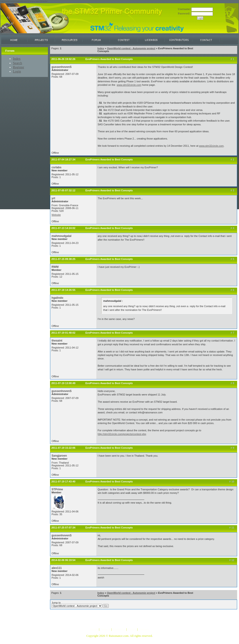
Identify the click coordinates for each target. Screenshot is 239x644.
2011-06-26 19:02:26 (63, 59)
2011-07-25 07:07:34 (63, 528)
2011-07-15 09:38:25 (63, 259)
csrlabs (57, 167)
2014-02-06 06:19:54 (63, 560)
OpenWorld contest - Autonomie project (131, 48)
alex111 (57, 568)
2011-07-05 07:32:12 (63, 190)
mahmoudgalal (62, 236)
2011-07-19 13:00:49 (63, 383)
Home (94, 629)
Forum (132, 629)
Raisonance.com (119, 636)
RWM (55, 267)
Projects (105, 629)
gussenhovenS (62, 67)
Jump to (80, 604)
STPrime (57, 489)
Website (56, 215)
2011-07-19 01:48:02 (63, 333)
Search (18, 63)
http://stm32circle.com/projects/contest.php (122, 434)
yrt (53, 198)
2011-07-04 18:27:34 (63, 159)
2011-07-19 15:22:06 (63, 448)
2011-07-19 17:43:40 (63, 481)
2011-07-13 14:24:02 (63, 228)
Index (17, 59)
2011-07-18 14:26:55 (63, 290)
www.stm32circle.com (129, 85)
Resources (119, 629)
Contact (143, 629)
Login (17, 71)
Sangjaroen (59, 456)
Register (19, 67)
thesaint (57, 341)
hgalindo (57, 298)
